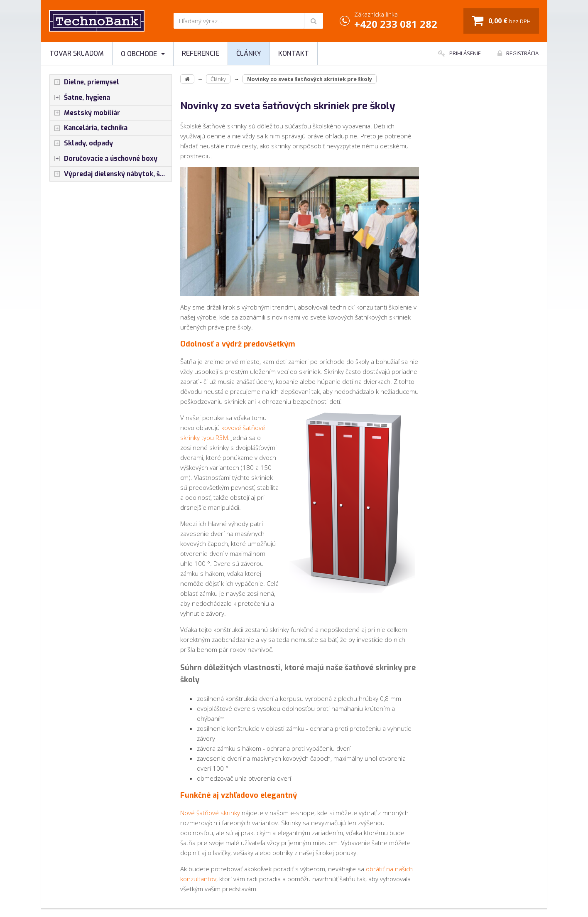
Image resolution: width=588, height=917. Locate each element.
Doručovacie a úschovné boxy (104, 159)
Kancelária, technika (89, 128)
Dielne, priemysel (85, 82)
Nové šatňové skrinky (210, 813)
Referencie (201, 53)
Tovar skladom (77, 53)
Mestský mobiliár (85, 113)
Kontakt (294, 53)
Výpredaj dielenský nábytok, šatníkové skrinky (111, 174)
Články (249, 53)
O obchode (143, 54)
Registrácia (518, 53)
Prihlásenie (459, 53)
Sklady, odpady (81, 143)
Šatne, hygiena (80, 98)
